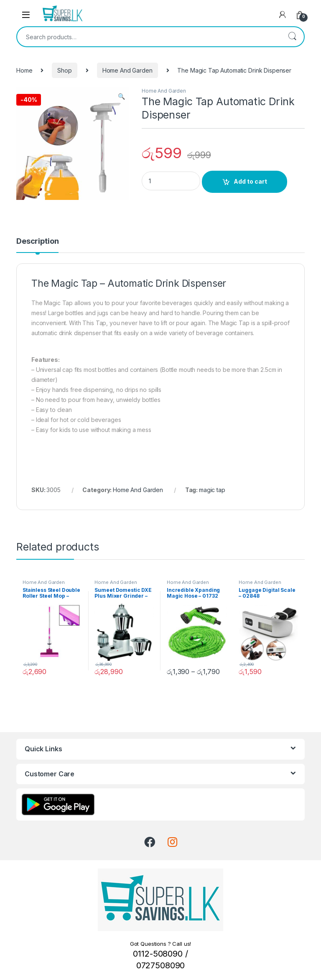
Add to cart (250, 181)
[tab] (37, 245)
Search (292, 37)
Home (24, 70)
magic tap (212, 490)
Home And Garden (127, 70)
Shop (64, 70)
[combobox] (149, 37)
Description (37, 241)
